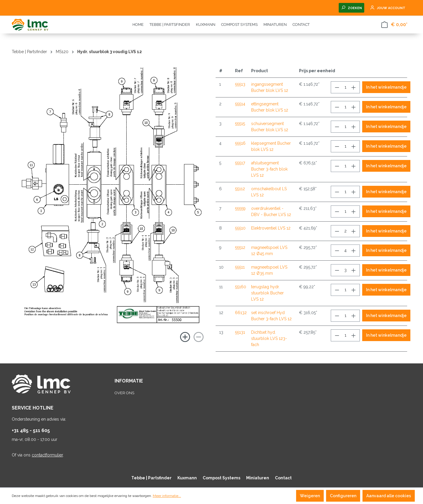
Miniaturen (258, 478)
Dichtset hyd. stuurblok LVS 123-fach (269, 338)
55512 (240, 247)
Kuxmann (187, 478)
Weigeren (310, 496)
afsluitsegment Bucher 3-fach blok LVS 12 (269, 169)
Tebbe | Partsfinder (151, 478)
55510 (240, 228)
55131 (240, 332)
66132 (241, 313)
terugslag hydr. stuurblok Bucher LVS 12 (267, 293)
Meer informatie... (167, 496)
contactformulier (47, 455)
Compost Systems (221, 478)
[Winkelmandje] (394, 25)
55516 (240, 143)
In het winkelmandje (386, 87)
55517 (240, 163)
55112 (240, 189)
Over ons (124, 393)
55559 (240, 208)
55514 (240, 104)
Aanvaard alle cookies (389, 496)
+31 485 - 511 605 (31, 430)
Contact (283, 478)
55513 (240, 84)
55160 (241, 287)
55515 (240, 124)
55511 (240, 267)
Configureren (343, 496)
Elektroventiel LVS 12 (271, 228)
